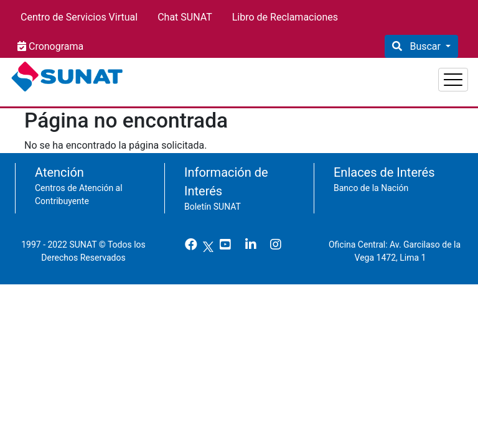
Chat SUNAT (185, 17)
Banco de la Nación (371, 182)
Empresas (369, 75)
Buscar (425, 46)
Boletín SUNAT (213, 200)
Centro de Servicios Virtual (79, 17)
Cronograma (55, 46)
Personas (302, 75)
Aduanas (436, 75)
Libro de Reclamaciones (285, 17)
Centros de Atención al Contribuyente (79, 188)
